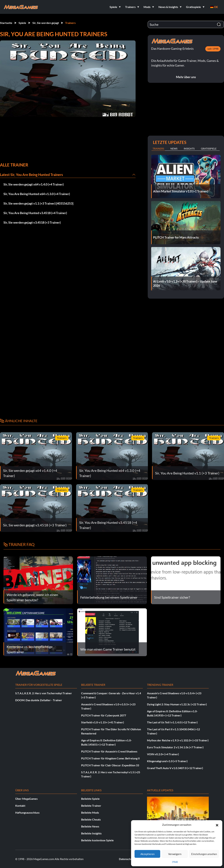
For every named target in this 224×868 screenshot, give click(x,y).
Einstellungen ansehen (204, 854)
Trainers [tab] (158, 149)
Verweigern (175, 854)
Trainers (70, 23)
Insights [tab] (189, 149)
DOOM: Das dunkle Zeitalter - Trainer (39, 700)
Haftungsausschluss (27, 812)
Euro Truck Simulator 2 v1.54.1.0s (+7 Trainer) (175, 747)
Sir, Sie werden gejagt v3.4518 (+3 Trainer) (32, 222)
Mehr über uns (186, 77)
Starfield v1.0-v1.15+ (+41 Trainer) (103, 722)
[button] (217, 825)
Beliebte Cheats (91, 819)
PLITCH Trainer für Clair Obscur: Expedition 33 (110, 765)
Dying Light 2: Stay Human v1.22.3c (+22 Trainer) (177, 704)
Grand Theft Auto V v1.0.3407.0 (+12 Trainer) (175, 768)
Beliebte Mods (90, 812)
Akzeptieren (147, 854)
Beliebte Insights (91, 833)
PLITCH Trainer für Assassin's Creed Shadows (109, 751)
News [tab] (174, 149)
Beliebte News (90, 826)
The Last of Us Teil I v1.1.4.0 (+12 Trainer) (172, 722)
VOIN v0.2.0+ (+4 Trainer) (163, 754)
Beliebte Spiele (90, 799)
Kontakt (20, 806)
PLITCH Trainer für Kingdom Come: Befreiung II (110, 758)
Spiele (22, 23)
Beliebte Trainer (91, 806)
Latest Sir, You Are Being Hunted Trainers (31, 175)
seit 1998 (213, 49)
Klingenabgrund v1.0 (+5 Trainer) (167, 761)
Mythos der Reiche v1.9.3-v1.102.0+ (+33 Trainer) (178, 740)
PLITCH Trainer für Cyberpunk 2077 (104, 715)
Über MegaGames (26, 799)
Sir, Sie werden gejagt (46, 23)
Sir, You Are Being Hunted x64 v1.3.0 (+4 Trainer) (37, 194)
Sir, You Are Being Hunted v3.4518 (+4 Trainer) (35, 213)
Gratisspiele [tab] (209, 149)
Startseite (6, 23)
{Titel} (175, 862)
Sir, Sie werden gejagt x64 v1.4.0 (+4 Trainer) (34, 184)
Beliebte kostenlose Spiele (97, 840)
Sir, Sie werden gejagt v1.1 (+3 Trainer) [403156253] (38, 203)
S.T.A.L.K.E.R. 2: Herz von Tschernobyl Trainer (44, 693)
